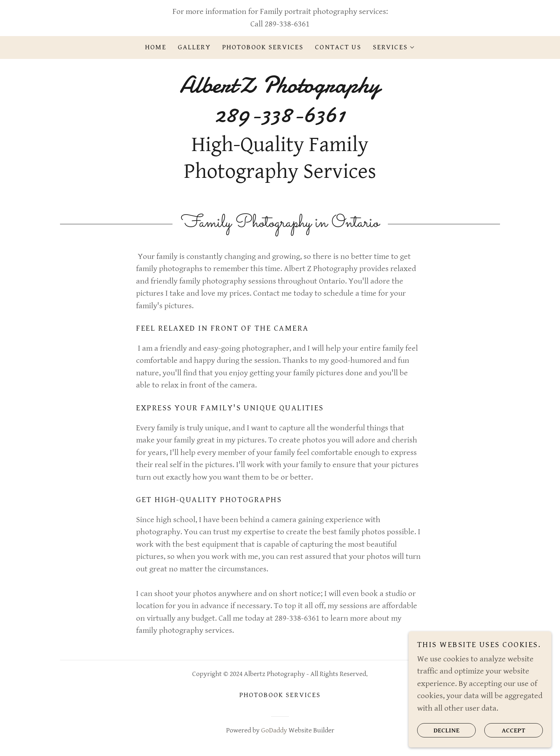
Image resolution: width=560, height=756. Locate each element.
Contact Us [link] (338, 47)
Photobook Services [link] (263, 47)
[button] (394, 47)
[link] (280, 119)
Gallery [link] (194, 47)
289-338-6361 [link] (287, 24)
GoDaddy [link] (274, 730)
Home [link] (156, 47)
